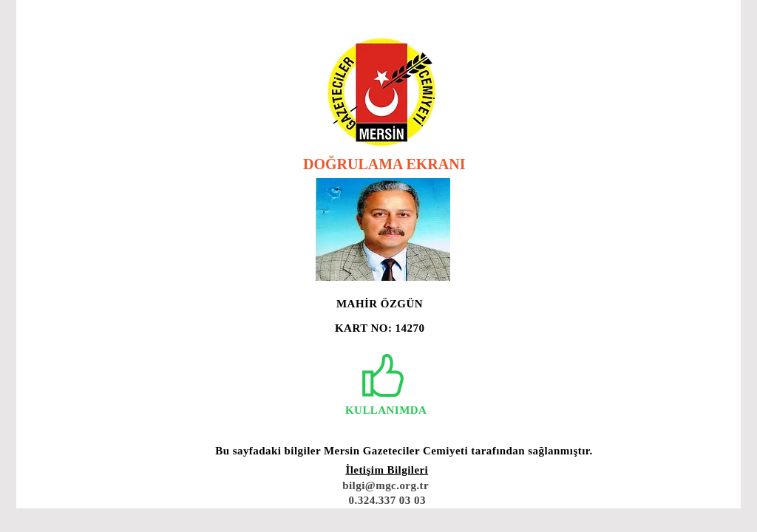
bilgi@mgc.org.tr (386, 485)
